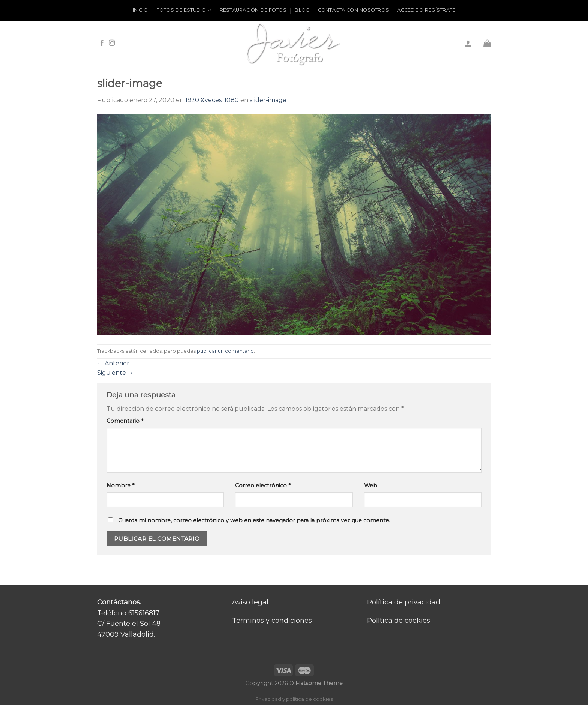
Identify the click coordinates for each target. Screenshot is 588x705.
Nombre (120, 486)
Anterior (113, 363)
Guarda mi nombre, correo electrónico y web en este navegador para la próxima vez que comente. (254, 520)
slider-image (268, 100)
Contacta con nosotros (353, 10)
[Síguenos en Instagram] (112, 43)
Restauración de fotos (253, 10)
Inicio (140, 10)
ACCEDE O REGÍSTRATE (426, 10)
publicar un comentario (225, 351)
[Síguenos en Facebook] (102, 43)
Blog (302, 10)
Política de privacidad (404, 602)
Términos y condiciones (272, 621)
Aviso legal (250, 602)
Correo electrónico (263, 486)
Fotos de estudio (184, 10)
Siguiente (115, 373)
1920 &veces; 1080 (212, 100)
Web (371, 486)
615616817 (144, 613)
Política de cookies (399, 621)
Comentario (125, 421)
